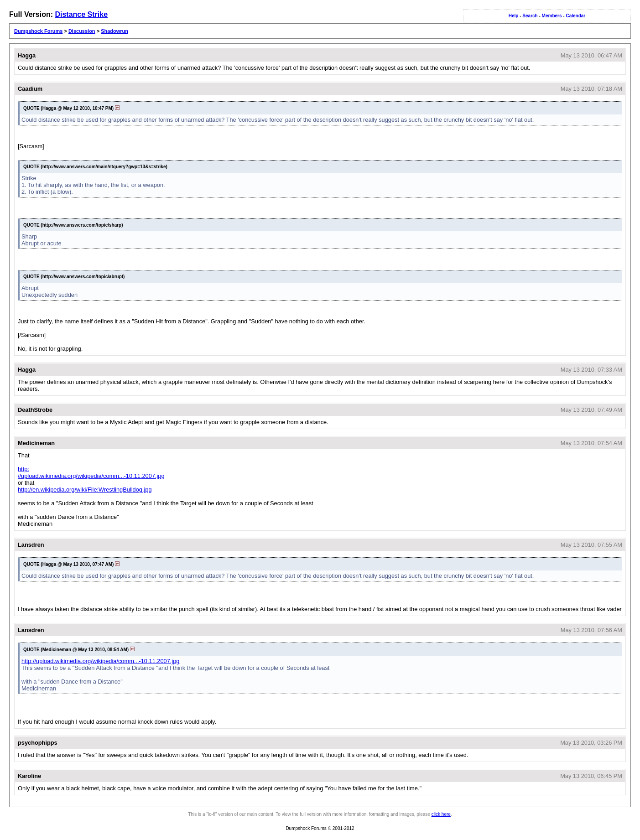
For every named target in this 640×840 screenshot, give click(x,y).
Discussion (82, 31)
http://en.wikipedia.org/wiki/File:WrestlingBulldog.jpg (85, 490)
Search (530, 16)
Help (514, 16)
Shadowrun (114, 31)
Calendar (575, 16)
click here (441, 814)
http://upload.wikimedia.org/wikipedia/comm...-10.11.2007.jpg (91, 472)
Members (552, 16)
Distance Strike (81, 14)
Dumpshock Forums (38, 31)
